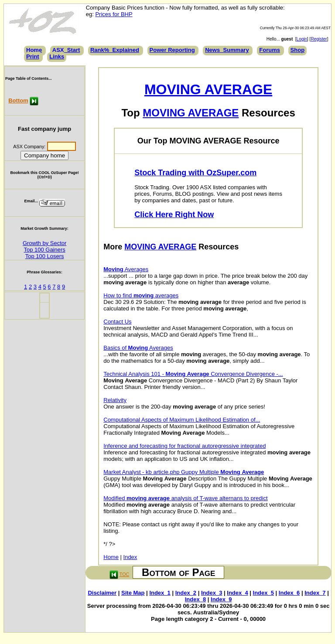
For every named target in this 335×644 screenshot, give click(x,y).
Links (57, 56)
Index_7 (315, 593)
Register (319, 39)
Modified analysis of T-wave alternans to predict (185, 498)
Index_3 (212, 593)
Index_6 (289, 593)
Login (302, 39)
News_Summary (227, 50)
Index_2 (186, 593)
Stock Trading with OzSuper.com (195, 173)
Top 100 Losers (45, 256)
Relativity (115, 400)
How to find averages (141, 295)
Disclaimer (102, 593)
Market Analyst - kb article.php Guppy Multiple (184, 472)
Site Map (133, 593)
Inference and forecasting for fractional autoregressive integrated (185, 446)
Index (130, 557)
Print (33, 56)
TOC (124, 574)
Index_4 (237, 593)
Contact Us (117, 322)
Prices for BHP (114, 14)
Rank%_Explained (115, 50)
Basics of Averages (138, 348)
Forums (270, 50)
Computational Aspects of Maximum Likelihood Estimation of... (182, 420)
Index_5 (263, 593)
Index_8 (195, 599)
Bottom (18, 101)
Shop (298, 50)
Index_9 (221, 599)
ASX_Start (66, 50)
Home (34, 50)
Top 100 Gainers (44, 250)
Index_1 (160, 593)
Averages (126, 269)
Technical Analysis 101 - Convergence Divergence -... (193, 374)
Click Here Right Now (174, 215)
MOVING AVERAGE (208, 89)
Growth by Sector (44, 243)
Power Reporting (172, 50)
